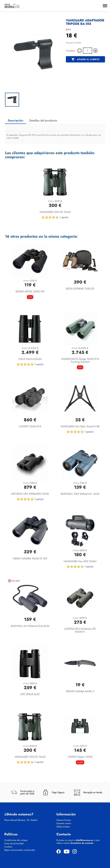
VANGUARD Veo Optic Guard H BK (80, 426)
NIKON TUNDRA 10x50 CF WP (30, 559)
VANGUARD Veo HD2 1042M (80, 561)
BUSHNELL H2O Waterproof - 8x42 (80, 494)
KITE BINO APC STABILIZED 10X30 (30, 494)
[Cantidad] (88, 51)
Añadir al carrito (85, 59)
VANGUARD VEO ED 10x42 (55, 212)
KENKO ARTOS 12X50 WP (30, 292)
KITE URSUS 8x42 (30, 694)
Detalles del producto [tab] (43, 121)
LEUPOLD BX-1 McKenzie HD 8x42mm (80, 630)
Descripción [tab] (16, 121)
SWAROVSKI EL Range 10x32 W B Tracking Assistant (80, 360)
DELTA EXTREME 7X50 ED (80, 289)
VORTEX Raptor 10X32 (80, 757)
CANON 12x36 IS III (30, 426)
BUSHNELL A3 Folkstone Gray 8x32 (30, 626)
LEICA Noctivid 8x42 (30, 359)
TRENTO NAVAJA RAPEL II (80, 691)
